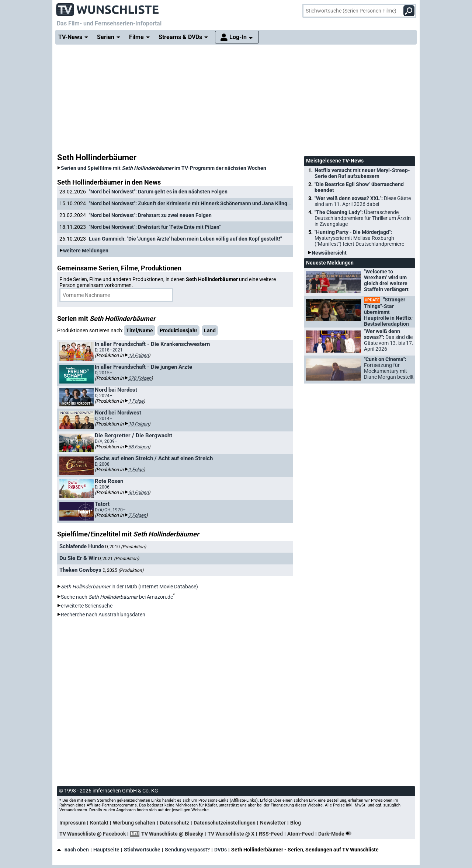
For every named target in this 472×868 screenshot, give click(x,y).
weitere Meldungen (86, 251)
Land (210, 330)
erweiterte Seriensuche (87, 606)
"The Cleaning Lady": (363, 218)
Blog (296, 823)
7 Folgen (137, 515)
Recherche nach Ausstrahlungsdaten (103, 615)
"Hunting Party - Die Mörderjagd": (359, 238)
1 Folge (136, 401)
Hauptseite (106, 850)
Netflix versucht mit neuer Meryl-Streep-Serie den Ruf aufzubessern (362, 173)
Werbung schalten (134, 823)
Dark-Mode (336, 834)
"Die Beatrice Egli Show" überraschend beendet (359, 187)
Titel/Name (140, 330)
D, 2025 (123, 570)
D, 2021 (119, 559)
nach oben (73, 850)
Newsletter (273, 823)
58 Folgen (138, 447)
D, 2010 (126, 547)
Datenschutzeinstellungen (225, 823)
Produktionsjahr (178, 330)
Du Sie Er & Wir (78, 558)
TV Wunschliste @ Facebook (93, 834)
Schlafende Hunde (82, 546)
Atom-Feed (301, 834)
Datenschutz (174, 823)
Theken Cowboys (80, 570)
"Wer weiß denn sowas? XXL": (363, 201)
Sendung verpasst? (187, 850)
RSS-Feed (271, 834)
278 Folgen (140, 378)
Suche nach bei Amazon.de (117, 597)
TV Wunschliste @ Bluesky (172, 834)
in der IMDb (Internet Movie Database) (129, 587)
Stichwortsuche (142, 850)
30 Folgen (138, 492)
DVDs (221, 850)
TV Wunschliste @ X (231, 834)
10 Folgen (138, 424)
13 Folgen (138, 355)
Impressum (72, 823)
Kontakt (99, 823)
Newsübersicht (329, 253)
